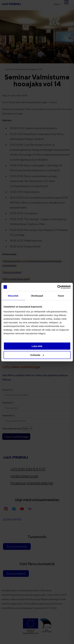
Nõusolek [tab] (13, 296)
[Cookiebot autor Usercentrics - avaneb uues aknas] (57, 287)
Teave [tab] (61, 296)
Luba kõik (37, 346)
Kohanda (37, 355)
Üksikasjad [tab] (37, 296)
